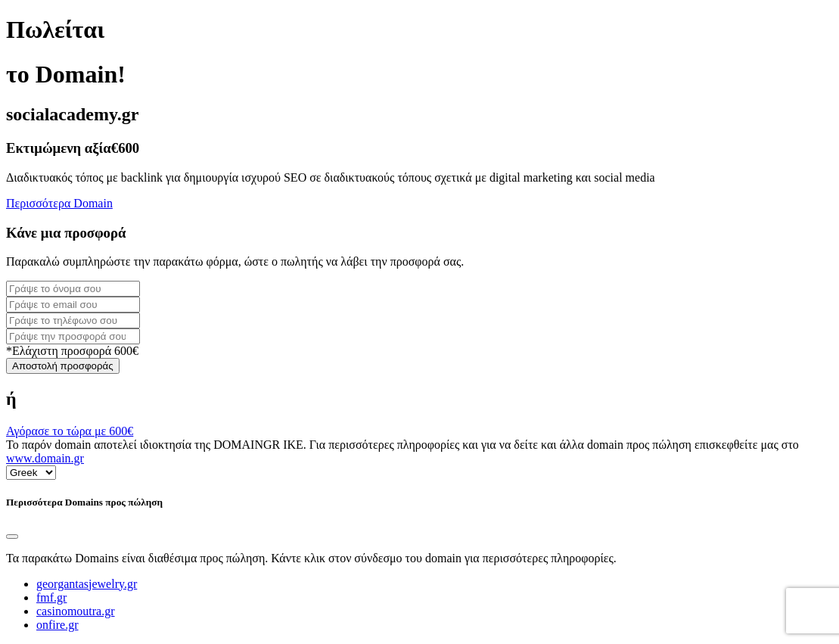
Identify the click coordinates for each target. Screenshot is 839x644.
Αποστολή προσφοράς (63, 366)
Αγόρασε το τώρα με (70, 431)
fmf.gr (51, 597)
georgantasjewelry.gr (87, 584)
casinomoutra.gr (76, 611)
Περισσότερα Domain (59, 203)
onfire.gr (57, 625)
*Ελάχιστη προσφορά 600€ (72, 351)
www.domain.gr (45, 458)
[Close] (12, 537)
